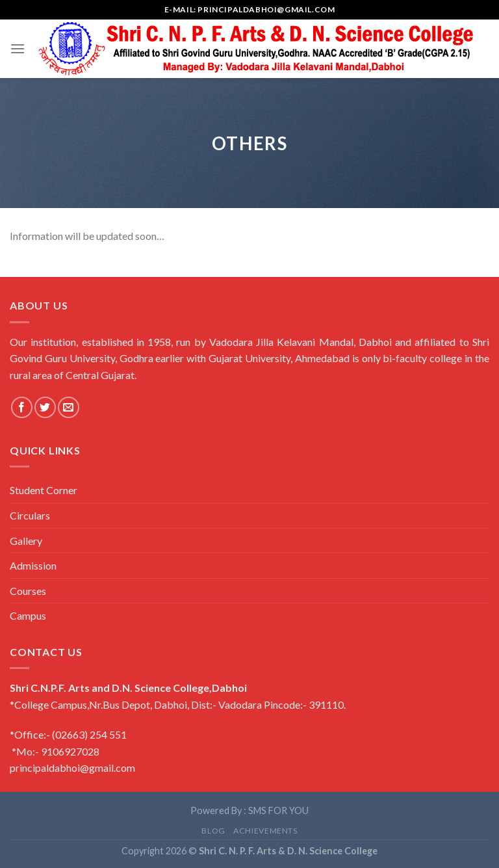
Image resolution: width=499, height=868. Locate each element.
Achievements (265, 831)
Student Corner (44, 490)
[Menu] (18, 48)
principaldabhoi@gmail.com (72, 768)
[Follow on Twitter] (45, 407)
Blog (213, 831)
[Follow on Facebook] (22, 407)
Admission (33, 565)
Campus (28, 615)
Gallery (26, 541)
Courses (28, 591)
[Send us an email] (69, 407)
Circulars (30, 515)
